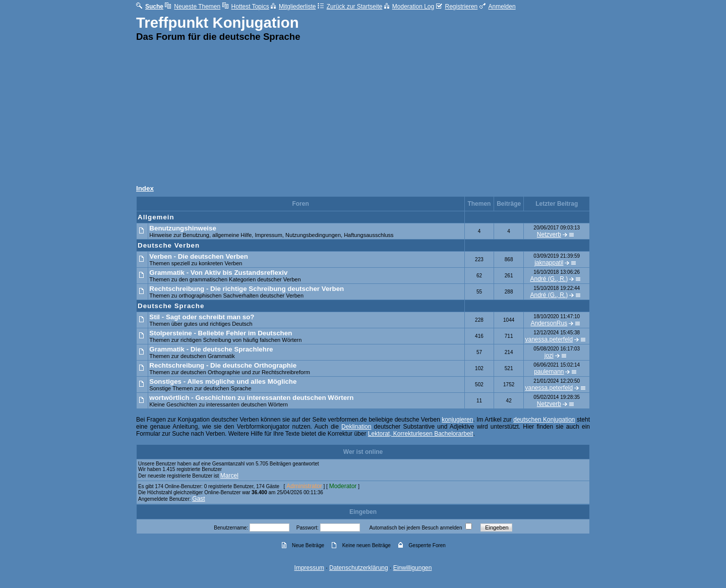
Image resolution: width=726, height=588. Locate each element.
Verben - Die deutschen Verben (199, 256)
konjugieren (457, 420)
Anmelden (498, 7)
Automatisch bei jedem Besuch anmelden (415, 528)
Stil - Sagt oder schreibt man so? (202, 317)
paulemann (549, 372)
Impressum (309, 568)
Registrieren (457, 7)
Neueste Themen (193, 7)
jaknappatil (549, 263)
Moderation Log (409, 7)
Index (145, 188)
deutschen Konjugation (544, 420)
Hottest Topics (246, 7)
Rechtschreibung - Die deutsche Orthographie (223, 365)
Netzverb (549, 234)
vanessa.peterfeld (549, 339)
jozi (549, 356)
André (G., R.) (549, 279)
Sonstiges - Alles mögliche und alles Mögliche (223, 381)
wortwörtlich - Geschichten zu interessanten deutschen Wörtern (251, 398)
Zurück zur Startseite (350, 7)
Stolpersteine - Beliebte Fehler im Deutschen (221, 333)
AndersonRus (549, 323)
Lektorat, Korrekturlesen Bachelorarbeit (421, 434)
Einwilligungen (413, 568)
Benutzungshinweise (183, 228)
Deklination (356, 427)
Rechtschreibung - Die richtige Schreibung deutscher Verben (247, 289)
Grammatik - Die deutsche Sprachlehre (211, 349)
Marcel (229, 476)
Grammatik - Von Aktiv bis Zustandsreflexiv (218, 273)
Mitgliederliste (293, 7)
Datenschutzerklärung (359, 568)
